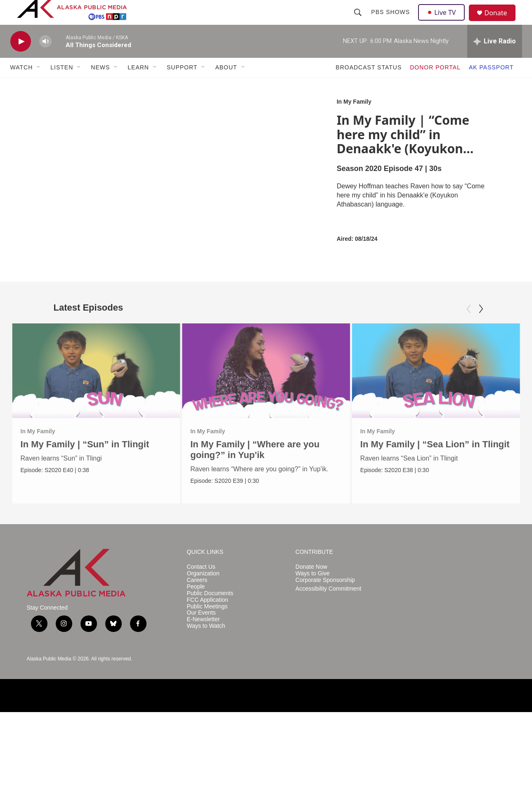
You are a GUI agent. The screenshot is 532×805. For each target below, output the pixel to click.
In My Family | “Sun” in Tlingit (85, 463)
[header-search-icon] (359, 21)
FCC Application (208, 692)
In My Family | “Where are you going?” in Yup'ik (255, 468)
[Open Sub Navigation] (39, 86)
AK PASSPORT (491, 86)
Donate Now (311, 660)
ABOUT (226, 86)
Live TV (444, 21)
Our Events (201, 706)
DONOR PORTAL (435, 86)
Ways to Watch (206, 719)
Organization (203, 666)
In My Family (354, 120)
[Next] (481, 328)
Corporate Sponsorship (325, 673)
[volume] (45, 60)
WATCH (22, 86)
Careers (197, 673)
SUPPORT (182, 86)
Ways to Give (313, 666)
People (196, 679)
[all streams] (495, 60)
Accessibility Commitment (328, 681)
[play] (21, 60)
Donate (501, 23)
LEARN (138, 86)
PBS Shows (392, 21)
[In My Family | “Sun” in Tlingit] (96, 389)
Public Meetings (207, 699)
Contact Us (201, 660)
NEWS (100, 86)
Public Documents (210, 686)
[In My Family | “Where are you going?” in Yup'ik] (266, 389)
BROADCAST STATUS (369, 86)
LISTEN (62, 86)
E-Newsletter (203, 712)
